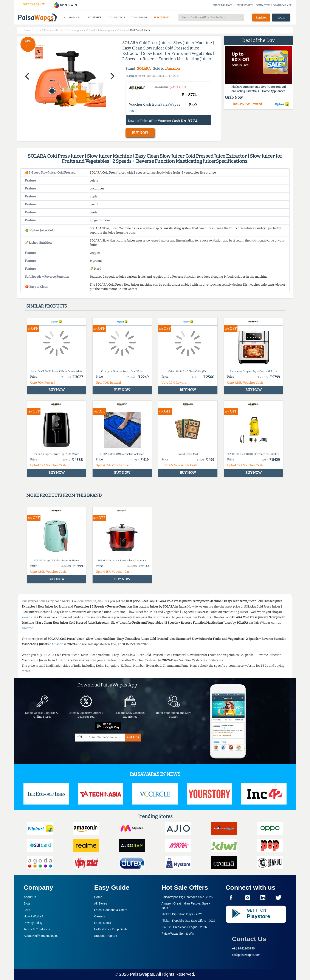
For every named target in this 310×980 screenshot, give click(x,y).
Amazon (173, 68)
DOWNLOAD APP (282, 5)
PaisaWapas (142, 974)
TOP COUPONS (139, 18)
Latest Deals (103, 923)
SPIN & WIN (65, 5)
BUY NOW (140, 133)
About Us (30, 897)
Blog (27, 903)
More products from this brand (64, 495)
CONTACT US (263, 5)
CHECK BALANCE (222, 5)
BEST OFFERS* (161, 18)
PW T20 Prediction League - (184, 927)
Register (261, 18)
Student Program (106, 936)
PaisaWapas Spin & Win (178, 934)
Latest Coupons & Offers (111, 910)
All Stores (101, 903)
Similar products (47, 306)
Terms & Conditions (37, 929)
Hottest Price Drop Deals (111, 929)
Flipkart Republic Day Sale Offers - (188, 921)
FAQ (27, 910)
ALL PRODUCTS (72, 18)
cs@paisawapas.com (246, 955)
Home (98, 897)
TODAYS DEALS (117, 18)
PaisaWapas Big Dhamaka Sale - (187, 897)
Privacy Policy (33, 923)
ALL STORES (94, 18)
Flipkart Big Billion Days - (182, 914)
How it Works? (33, 916)
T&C (131, 111)
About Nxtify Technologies (41, 936)
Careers (100, 916)
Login (281, 18)
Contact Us (249, 939)
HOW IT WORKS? (244, 5)
